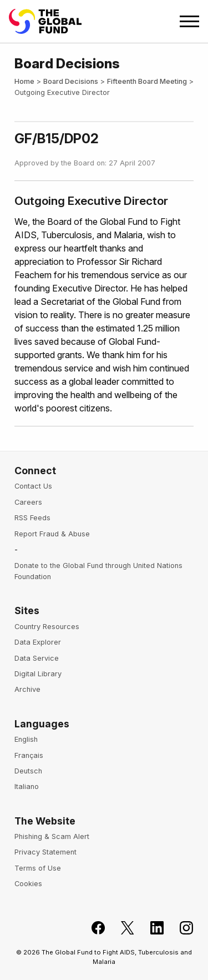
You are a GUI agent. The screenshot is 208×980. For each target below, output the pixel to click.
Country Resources (47, 627)
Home (24, 81)
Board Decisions (71, 81)
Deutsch (28, 771)
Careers (28, 502)
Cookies (28, 884)
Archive (27, 689)
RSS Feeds (32, 518)
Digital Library (38, 674)
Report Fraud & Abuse (52, 534)
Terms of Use (38, 868)
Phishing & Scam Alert (52, 836)
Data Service (37, 658)
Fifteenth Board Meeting (147, 81)
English (26, 739)
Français (29, 755)
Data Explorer (38, 642)
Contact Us (33, 486)
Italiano (27, 786)
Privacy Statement (45, 852)
